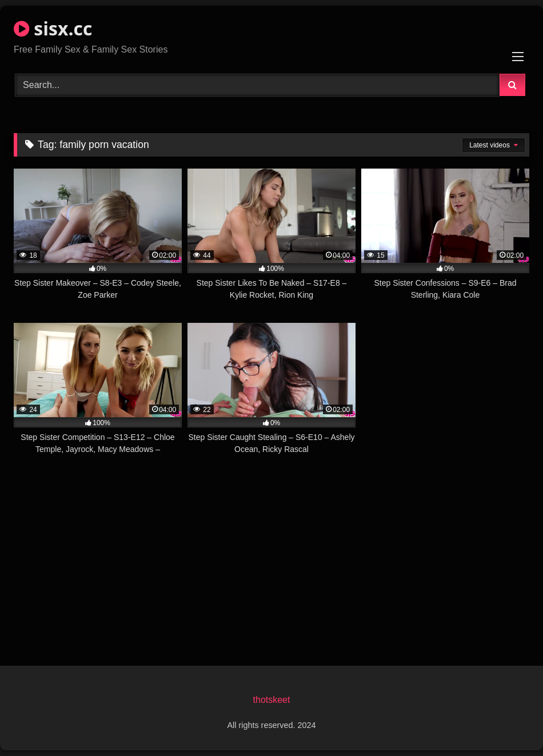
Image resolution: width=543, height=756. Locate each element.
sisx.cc (53, 28)
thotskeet (272, 700)
